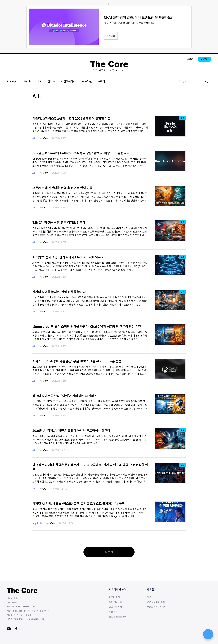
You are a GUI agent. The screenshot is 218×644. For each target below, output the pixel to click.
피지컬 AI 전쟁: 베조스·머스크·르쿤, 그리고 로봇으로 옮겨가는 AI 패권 (78, 504)
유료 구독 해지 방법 (156, 602)
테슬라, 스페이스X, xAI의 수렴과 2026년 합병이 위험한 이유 (71, 119)
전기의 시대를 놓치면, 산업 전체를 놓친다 (59, 292)
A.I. (123, 70)
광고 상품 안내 (116, 607)
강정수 (45, 138)
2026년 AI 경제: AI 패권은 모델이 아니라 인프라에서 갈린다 (71, 431)
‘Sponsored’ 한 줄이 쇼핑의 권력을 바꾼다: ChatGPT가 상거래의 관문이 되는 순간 (87, 327)
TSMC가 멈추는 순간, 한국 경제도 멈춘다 (59, 223)
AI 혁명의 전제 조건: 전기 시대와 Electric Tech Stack (68, 257)
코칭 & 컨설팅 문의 (118, 617)
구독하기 (204, 59)
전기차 (51, 81)
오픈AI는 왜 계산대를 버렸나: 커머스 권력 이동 (62, 188)
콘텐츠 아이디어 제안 (157, 607)
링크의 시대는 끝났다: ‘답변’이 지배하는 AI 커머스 (65, 396)
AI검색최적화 (68, 81)
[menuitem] (99, 70)
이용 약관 (113, 612)
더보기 (109, 552)
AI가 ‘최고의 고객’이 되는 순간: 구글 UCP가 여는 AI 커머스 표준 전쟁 (77, 361)
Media (113, 70)
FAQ (149, 597)
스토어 (101, 81)
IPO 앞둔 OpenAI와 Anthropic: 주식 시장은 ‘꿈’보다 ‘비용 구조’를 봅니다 (81, 153)
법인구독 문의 (115, 602)
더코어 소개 (114, 597)
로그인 (190, 59)
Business (99, 70)
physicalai (37, 523)
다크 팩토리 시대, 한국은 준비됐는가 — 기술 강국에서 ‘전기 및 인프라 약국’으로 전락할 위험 (90, 467)
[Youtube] (9, 629)
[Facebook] (16, 629)
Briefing (87, 81)
